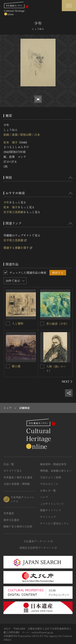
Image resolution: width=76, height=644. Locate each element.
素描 (15, 135)
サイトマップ (48, 517)
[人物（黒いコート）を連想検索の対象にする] (42, 366)
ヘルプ (44, 497)
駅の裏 (16, 366)
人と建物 (18, 323)
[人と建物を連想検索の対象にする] (8, 323)
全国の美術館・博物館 (17, 484)
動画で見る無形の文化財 (18, 526)
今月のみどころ (49, 484)
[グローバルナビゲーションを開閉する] (69, 6)
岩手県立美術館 (13, 212)
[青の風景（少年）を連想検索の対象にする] (42, 324)
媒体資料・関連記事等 (53, 464)
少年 (6, 202)
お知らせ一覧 (48, 490)
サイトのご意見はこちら (55, 523)
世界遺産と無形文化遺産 (18, 477)
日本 (37, 135)
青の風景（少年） (58, 324)
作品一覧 (9, 464)
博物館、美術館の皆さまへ (56, 471)
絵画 (6, 135)
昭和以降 (26, 135)
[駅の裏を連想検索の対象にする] (8, 366)
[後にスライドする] (67, 382)
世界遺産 (9, 513)
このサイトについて (52, 504)
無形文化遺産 (11, 520)
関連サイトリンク (51, 510)
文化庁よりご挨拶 (51, 477)
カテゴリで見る (13, 471)
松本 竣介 (11, 142)
